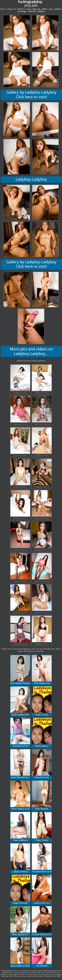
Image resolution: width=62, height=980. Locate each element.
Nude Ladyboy (42, 733)
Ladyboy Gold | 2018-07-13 (20, 380)
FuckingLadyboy (30, 2)
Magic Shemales (20, 889)
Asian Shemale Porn (20, 764)
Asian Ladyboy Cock (20, 795)
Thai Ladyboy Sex (42, 670)
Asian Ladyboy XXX (20, 701)
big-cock (37, 9)
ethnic (45, 9)
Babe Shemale (42, 795)
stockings (22, 11)
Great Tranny (42, 701)
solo (51, 9)
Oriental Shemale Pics (42, 921)
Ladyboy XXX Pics (42, 889)
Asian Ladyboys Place (20, 952)
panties (58, 9)
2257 (59, 976)
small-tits (32, 11)
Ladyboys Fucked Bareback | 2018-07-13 (20, 411)
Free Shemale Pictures (42, 858)
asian (29, 9)
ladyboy (41, 11)
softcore (21, 9)
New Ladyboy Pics (20, 921)
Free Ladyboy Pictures (20, 670)
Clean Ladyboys (20, 827)
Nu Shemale (42, 952)
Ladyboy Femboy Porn (20, 858)
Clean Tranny (42, 827)
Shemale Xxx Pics (20, 733)
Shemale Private (42, 764)
